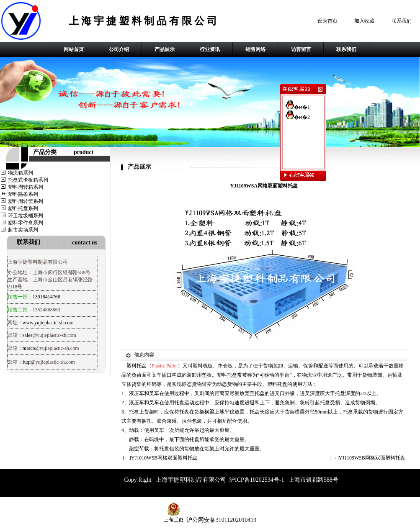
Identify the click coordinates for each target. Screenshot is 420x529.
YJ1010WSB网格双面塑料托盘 (164, 458)
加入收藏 (364, 21)
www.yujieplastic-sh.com (48, 323)
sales (27, 335)
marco (29, 348)
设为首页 (327, 21)
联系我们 (402, 21)
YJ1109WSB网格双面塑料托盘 (372, 458)
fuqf (27, 362)
